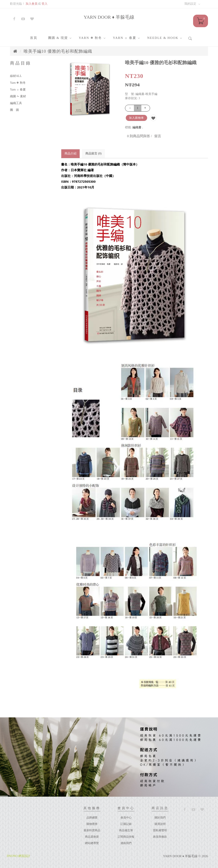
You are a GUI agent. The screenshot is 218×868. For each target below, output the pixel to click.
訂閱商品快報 (126, 837)
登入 (44, 4)
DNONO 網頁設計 (19, 856)
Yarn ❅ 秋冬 (90, 38)
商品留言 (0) (93, 153)
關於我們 (160, 818)
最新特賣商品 (92, 830)
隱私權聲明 (160, 830)
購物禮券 (92, 824)
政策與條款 (160, 837)
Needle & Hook (163, 38)
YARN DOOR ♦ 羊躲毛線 (109, 17)
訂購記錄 (126, 824)
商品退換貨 (92, 837)
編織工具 (16, 103)
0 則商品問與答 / (139, 136)
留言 (158, 136)
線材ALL (16, 76)
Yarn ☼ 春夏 (125, 38)
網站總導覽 (92, 843)
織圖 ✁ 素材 (18, 96)
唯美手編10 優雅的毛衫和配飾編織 (58, 51)
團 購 (14, 110)
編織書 (137, 127)
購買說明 (160, 824)
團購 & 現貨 (58, 38)
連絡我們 (126, 843)
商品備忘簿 (126, 830)
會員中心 (126, 818)
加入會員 (32, 4)
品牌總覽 (92, 818)
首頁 (34, 38)
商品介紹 (70, 153)
